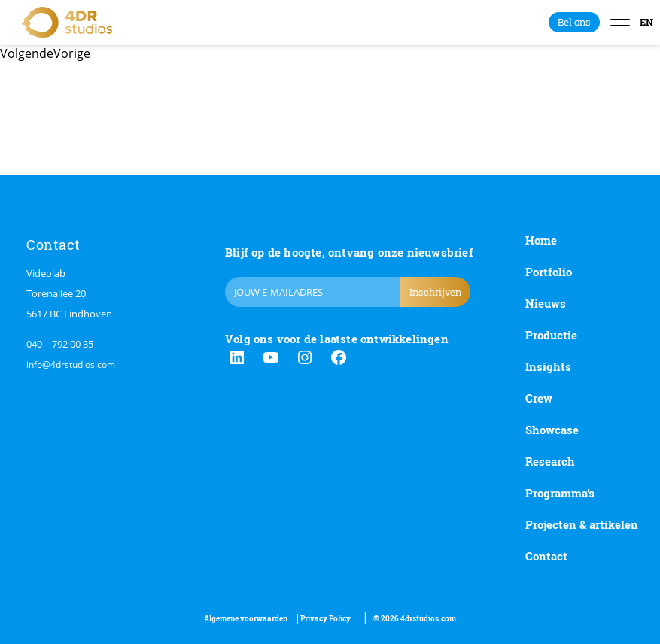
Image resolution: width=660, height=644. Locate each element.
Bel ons (574, 22)
